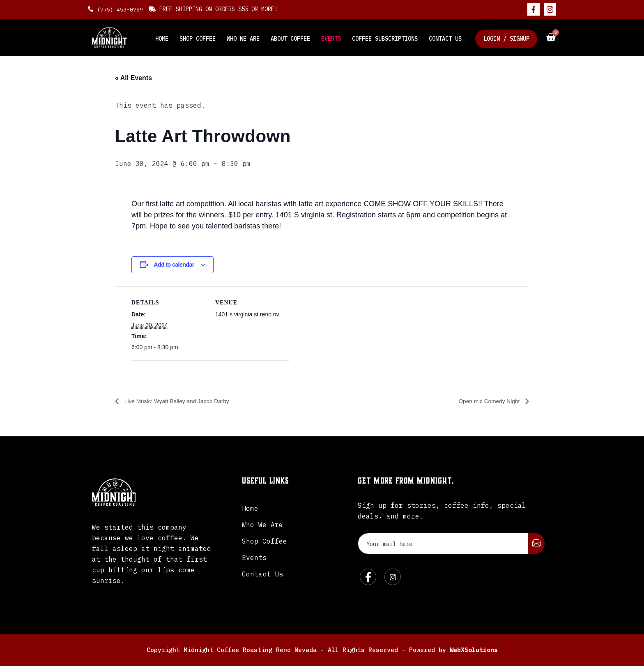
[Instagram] (550, 9)
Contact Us (447, 37)
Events (335, 37)
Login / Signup (507, 37)
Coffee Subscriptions (388, 37)
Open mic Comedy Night (484, 401)
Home (171, 37)
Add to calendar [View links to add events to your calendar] (174, 265)
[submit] (536, 544)
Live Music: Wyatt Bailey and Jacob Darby (185, 401)
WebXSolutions (474, 650)
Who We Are (250, 37)
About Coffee (296, 37)
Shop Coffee (205, 37)
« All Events (133, 78)
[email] (443, 544)
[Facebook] (534, 9)
